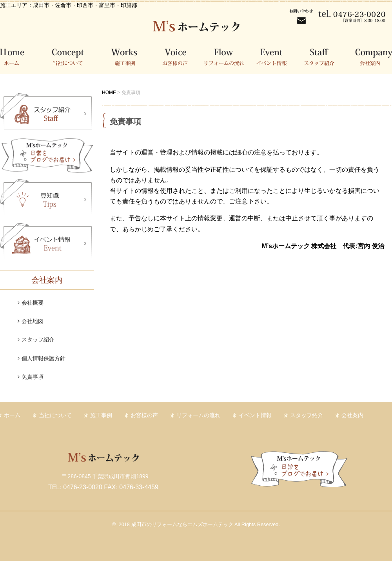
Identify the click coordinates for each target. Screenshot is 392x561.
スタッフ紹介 (323, 56)
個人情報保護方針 (44, 358)
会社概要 (33, 303)
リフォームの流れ (227, 56)
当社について (71, 56)
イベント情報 (275, 56)
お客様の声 (179, 56)
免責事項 (33, 377)
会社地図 (33, 321)
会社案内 (369, 56)
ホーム (20, 56)
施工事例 (128, 56)
